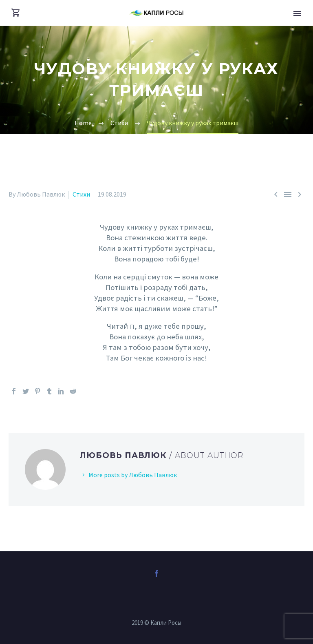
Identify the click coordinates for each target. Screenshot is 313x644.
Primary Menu (297, 13)
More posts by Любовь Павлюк (133, 475)
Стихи (81, 194)
